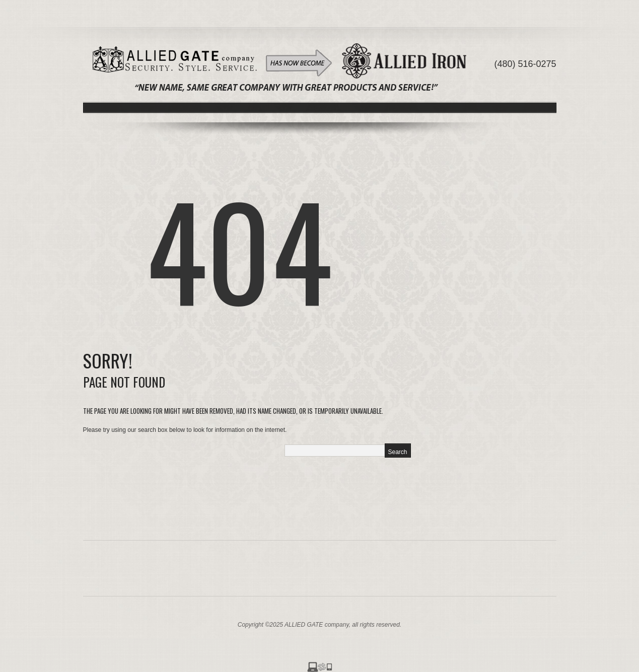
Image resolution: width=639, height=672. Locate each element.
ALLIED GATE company (317, 625)
